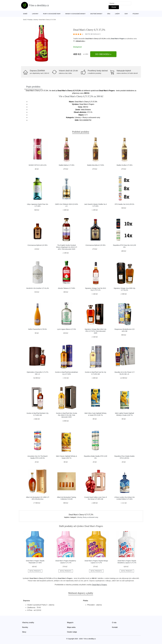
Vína (109, 14)
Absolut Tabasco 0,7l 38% (66, 288)
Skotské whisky (96, 14)
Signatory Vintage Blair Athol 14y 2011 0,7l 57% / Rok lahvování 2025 (96, 331)
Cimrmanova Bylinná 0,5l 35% (96, 245)
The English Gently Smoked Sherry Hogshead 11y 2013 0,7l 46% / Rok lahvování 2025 (67, 247)
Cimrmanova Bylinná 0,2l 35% (38, 245)
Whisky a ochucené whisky (75, 14)
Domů (25, 14)
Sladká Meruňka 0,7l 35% (95, 165)
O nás (114, 623)
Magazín (70, 623)
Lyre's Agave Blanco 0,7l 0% (66, 329)
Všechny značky (28, 623)
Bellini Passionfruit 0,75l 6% (38, 329)
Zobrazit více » (80, 41)
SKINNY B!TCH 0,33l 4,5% (38, 165)
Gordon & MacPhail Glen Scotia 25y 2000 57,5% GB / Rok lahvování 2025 (66, 415)
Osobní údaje (72, 632)
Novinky (25, 627)
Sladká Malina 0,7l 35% (67, 165)
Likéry (117, 14)
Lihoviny (35, 14)
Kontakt (115, 627)
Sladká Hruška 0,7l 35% (124, 165)
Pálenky (136, 14)
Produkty (30, 20)
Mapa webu (71, 627)
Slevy (24, 632)
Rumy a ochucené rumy (52, 14)
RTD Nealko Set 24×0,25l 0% (124, 204)
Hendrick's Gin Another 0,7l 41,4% (38, 288)
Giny (126, 14)
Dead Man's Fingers (118, 39)
